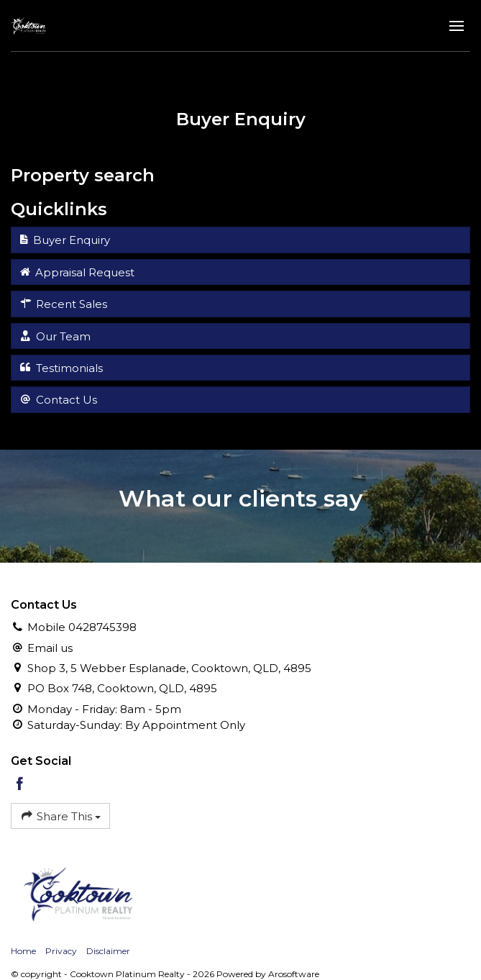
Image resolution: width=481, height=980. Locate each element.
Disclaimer (108, 951)
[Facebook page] (20, 785)
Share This (60, 816)
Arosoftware (294, 974)
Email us (50, 648)
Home (23, 951)
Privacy (61, 951)
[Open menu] (457, 26)
